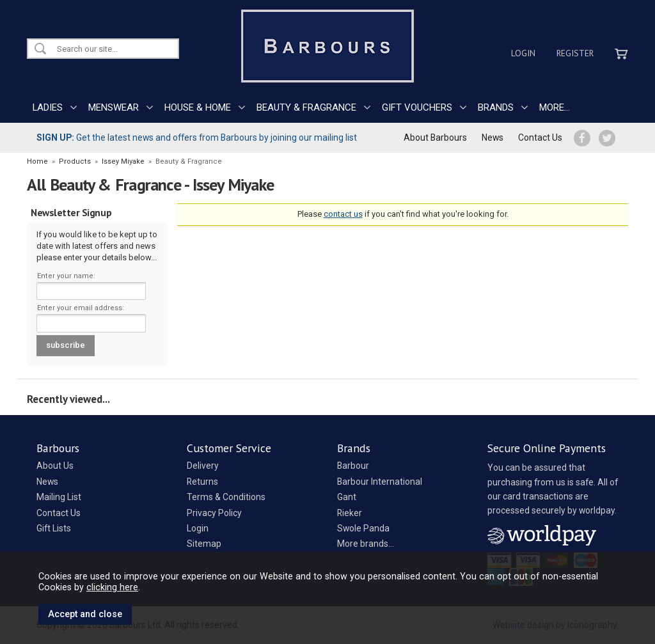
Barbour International (380, 482)
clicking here (112, 587)
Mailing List (59, 497)
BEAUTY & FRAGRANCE (306, 107)
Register (575, 53)
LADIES (48, 107)
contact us (343, 214)
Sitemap (204, 544)
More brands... (366, 544)
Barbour (353, 466)
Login (523, 53)
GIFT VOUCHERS (417, 107)
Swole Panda (363, 528)
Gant (347, 497)
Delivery (203, 466)
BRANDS (496, 107)
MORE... (555, 107)
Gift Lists (54, 528)
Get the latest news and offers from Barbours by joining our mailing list (197, 137)
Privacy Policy (214, 513)
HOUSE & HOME (198, 107)
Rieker (350, 513)
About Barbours (435, 137)
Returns (202, 482)
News (493, 137)
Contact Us (540, 137)
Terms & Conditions (226, 497)
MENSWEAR (114, 107)
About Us (55, 466)
